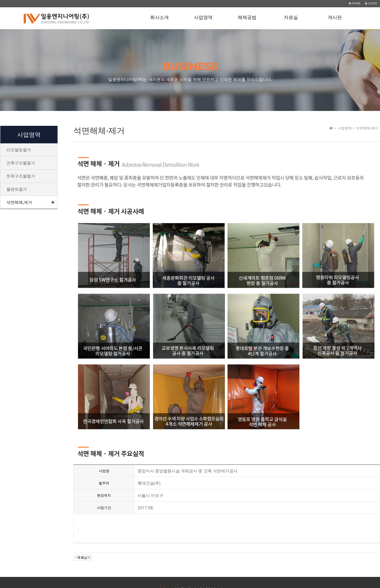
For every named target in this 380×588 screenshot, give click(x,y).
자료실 (291, 17)
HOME (355, 3)
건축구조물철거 (21, 163)
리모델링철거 (19, 150)
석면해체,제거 (19, 202)
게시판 (335, 17)
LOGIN (371, 3)
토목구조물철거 (21, 176)
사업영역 (203, 17)
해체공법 (247, 17)
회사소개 (159, 17)
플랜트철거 (17, 189)
